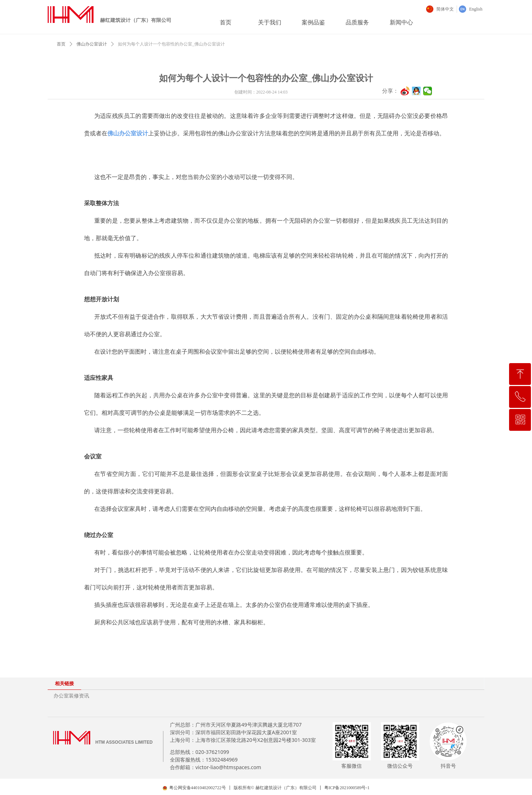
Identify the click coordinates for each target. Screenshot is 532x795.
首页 (61, 44)
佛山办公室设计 (92, 44)
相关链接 (64, 683)
